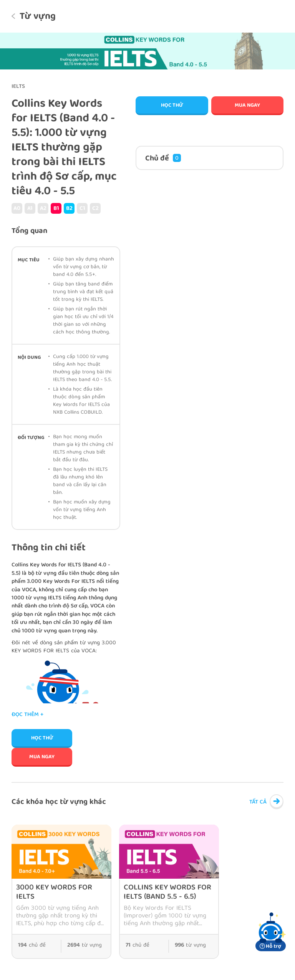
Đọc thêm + (27, 715)
